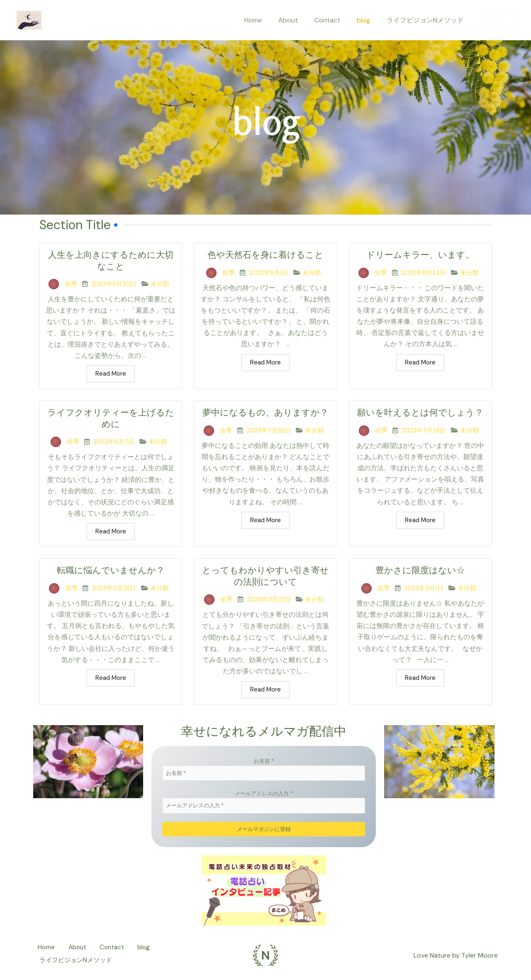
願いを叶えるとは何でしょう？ (420, 420)
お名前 (264, 764)
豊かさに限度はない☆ (420, 573)
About (300, 20)
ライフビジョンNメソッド (427, 20)
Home (268, 20)
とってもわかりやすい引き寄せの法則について (265, 579)
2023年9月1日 (269, 273)
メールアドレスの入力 (264, 796)
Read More (111, 374)
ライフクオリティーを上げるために (111, 420)
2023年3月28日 (114, 590)
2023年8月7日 (114, 443)
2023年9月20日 (114, 285)
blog (368, 20)
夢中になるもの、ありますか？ (265, 420)
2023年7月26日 (269, 443)
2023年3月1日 (424, 590)
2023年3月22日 (269, 602)
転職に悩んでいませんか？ (111, 573)
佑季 (71, 285)
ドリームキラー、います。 (420, 255)
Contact (336, 20)
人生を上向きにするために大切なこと (111, 261)
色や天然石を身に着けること (265, 255)
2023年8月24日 (424, 273)
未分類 (160, 285)
